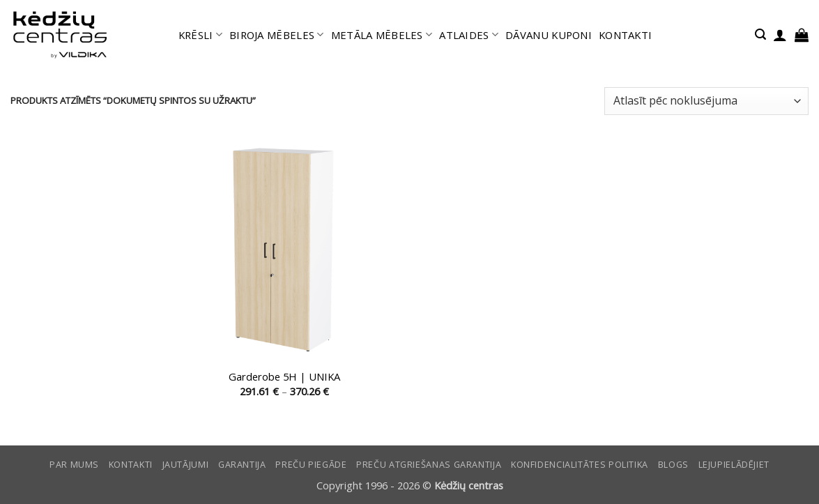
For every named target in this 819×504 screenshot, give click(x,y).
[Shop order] (706, 101)
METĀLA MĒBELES (382, 35)
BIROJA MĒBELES (277, 35)
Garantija (242, 465)
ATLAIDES (469, 35)
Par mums (74, 465)
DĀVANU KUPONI (549, 35)
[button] (760, 35)
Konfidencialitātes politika (580, 465)
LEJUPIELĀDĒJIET (734, 465)
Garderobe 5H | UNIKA (284, 377)
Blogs (673, 465)
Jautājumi (186, 465)
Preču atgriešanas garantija (429, 465)
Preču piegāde (311, 465)
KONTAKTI (625, 35)
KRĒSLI (200, 35)
